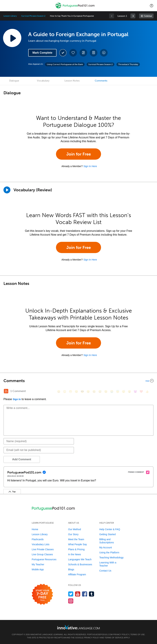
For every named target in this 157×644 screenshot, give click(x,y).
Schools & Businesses (80, 564)
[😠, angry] (88, 392)
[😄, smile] (59, 392)
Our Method (75, 529)
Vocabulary (43, 81)
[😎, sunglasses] (82, 392)
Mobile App (38, 569)
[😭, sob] (112, 392)
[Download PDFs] (94, 53)
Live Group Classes (42, 554)
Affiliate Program (77, 574)
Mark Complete (42, 53)
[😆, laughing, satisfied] (94, 392)
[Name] (39, 441)
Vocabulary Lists (41, 544)
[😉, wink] (106, 392)
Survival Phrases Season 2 (33, 16)
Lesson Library (10, 16)
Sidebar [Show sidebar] (148, 16)
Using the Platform (109, 552)
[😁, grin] (71, 392)
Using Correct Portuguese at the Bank (65, 64)
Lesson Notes (72, 81)
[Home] (75, 8)
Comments (101, 81)
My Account (106, 547)
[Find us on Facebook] (85, 594)
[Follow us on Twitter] (71, 594)
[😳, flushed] (65, 392)
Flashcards (38, 539)
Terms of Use (138, 634)
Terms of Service (114, 638)
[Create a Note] (83, 53)
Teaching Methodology (111, 558)
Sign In (17, 399)
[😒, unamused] (76, 392)
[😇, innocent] (118, 392)
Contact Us (105, 571)
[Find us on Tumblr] (92, 594)
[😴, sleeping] (124, 392)
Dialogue (14, 81)
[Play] (7, 190)
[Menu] (6, 6)
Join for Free (79, 154)
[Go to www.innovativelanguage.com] (78, 627)
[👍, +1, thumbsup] (147, 392)
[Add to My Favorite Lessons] (73, 53)
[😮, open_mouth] (129, 392)
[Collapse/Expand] (78, 381)
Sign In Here (90, 166)
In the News (75, 554)
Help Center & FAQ (110, 529)
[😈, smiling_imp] (135, 392)
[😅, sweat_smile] (100, 392)
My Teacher (38, 564)
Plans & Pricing (76, 549)
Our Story (73, 534)
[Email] (39, 450)
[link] (133, 16)
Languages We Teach (80, 559)
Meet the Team (76, 539)
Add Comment (22, 459)
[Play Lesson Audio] (12, 38)
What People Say (77, 544)
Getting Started (107, 534)
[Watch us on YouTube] (78, 594)
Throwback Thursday (128, 64)
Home (35, 529)
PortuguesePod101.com (100, 634)
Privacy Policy (121, 634)
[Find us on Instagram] (71, 601)
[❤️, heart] (141, 392)
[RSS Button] (6, 391)
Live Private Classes (43, 549)
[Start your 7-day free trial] (42, 594)
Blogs (71, 569)
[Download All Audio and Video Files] (104, 53)
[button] (152, 6)
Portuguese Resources (44, 559)
